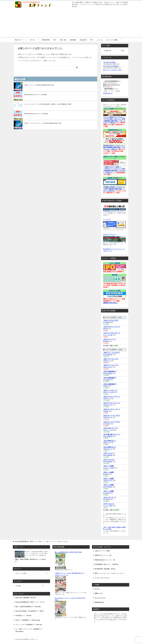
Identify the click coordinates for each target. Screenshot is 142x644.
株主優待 (73, 40)
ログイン (97, 589)
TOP (28, 541)
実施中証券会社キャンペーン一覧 (105, 560)
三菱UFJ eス (107, 361)
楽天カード (118, 130)
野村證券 (106, 341)
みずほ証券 (106, 322)
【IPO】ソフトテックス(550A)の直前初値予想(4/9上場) (39, 85)
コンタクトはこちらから (102, 578)
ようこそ (100, 40)
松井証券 (115, 275)
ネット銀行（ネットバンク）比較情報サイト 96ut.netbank (29, 630)
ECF (92, 40)
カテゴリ (32, 40)
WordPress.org (99, 602)
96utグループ (19, 40)
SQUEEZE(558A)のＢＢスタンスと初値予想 (36, 114)
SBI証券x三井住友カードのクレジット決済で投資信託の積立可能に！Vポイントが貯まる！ (114, 189)
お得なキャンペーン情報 (102, 551)
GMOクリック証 (108, 430)
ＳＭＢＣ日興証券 (115, 263)
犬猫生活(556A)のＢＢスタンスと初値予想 (35, 95)
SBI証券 (110, 178)
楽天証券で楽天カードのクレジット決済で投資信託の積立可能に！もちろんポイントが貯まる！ (114, 148)
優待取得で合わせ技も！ (111, 303)
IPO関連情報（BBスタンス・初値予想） (107, 564)
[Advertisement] (71, 23)
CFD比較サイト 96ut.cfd (23, 616)
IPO (55, 40)
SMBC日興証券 (108, 355)
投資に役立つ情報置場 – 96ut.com (26, 598)
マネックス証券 (109, 109)
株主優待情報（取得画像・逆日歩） (106, 569)
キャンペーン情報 (112, 40)
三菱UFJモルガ (108, 367)
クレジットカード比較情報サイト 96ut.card (29, 625)
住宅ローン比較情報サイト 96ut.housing (28, 620)
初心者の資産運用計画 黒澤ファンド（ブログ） (30, 602)
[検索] (55, 67)
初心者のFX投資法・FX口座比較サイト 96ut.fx (30, 611)
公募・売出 (63, 40)
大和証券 (106, 411)
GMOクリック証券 (115, 291)
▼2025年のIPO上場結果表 (111, 66)
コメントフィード (100, 598)
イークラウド (107, 219)
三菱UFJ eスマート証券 (110, 157)
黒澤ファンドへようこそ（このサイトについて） (110, 573)
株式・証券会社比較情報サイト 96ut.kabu (28, 607)
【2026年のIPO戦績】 (110, 62)
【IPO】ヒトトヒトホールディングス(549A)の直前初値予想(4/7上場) (43, 123)
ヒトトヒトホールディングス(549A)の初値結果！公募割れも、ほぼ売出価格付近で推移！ (48, 104)
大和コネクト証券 (108, 392)
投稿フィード (99, 593)
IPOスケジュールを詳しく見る (112, 70)
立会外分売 (83, 40)
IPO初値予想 (46, 40)
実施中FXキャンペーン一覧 (103, 555)
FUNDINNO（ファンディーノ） (113, 211)
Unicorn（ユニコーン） (110, 234)
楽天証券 (111, 130)
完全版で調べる (108, 93)
